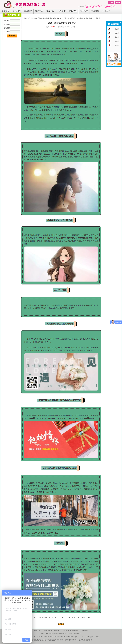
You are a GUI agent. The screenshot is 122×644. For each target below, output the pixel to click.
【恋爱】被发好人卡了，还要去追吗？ (79, 617)
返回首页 (85, 630)
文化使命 (32, 18)
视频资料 (73, 11)
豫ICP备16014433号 (71, 640)
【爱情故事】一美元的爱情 (47, 617)
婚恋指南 (62, 11)
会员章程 (39, 18)
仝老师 (117, 45)
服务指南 (80, 18)
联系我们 (107, 11)
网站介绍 (37, 630)
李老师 (117, 37)
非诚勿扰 (28, 11)
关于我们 (84, 11)
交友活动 (50, 11)
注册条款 (87, 18)
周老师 (117, 29)
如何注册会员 (95, 18)
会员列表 (17, 11)
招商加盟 (95, 11)
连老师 (117, 41)
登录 (111, 2)
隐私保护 (60, 18)
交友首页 (5, 11)
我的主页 (39, 11)
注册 (117, 2)
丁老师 (117, 33)
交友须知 (53, 18)
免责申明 (46, 18)
